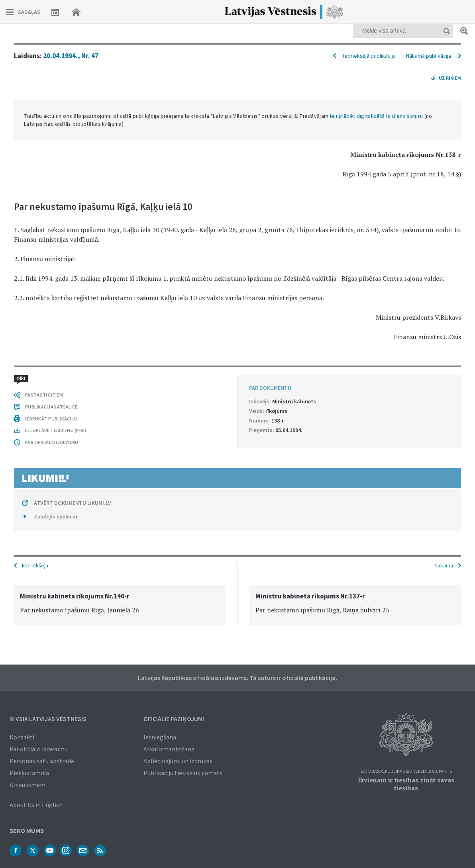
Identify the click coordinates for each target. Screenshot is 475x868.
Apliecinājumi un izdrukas (178, 761)
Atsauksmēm (27, 785)
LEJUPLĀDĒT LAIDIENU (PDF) (56, 430)
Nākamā (444, 565)
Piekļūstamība (29, 773)
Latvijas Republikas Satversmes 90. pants (406, 771)
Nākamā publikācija (429, 56)
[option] (120, 605)
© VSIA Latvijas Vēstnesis (48, 719)
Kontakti (22, 737)
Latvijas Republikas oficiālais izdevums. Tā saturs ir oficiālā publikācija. (237, 678)
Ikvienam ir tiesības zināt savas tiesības (406, 784)
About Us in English (36, 805)
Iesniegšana (160, 737)
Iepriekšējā (35, 565)
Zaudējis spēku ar (56, 516)
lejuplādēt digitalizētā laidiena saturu (377, 116)
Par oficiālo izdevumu (39, 749)
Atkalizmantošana (169, 749)
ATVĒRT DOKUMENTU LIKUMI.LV (73, 503)
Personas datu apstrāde (42, 761)
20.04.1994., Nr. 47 (71, 56)
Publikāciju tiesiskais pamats (183, 773)
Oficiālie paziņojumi (174, 719)
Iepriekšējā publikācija (369, 56)
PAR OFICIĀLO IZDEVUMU (52, 442)
